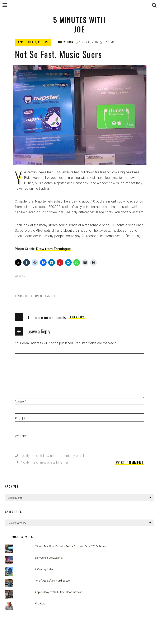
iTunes (37, 296)
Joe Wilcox (66, 42)
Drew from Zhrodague (53, 249)
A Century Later (44, 569)
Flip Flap (40, 604)
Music (32, 42)
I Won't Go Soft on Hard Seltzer (53, 581)
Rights (43, 42)
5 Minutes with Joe (79, 24)
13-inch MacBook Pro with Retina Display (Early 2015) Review (71, 546)
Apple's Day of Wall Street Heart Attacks (59, 592)
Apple (22, 42)
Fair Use (22, 296)
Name (20, 401)
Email (20, 419)
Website (21, 436)
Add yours (77, 317)
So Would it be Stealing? (49, 558)
